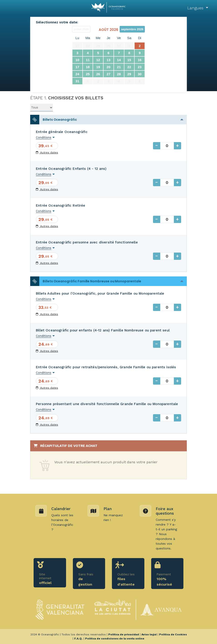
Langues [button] (196, 8)
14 (119, 60)
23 (140, 67)
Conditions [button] (44, 137)
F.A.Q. (78, 639)
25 (88, 74)
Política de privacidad (124, 634)
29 (129, 74)
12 (98, 60)
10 (78, 60)
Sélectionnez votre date (57, 22)
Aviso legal (149, 634)
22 (129, 67)
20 (109, 67)
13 (109, 60)
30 (140, 74)
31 (78, 81)
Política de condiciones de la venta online (115, 639)
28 (119, 74)
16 (140, 60)
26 (98, 74)
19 (98, 67)
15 (129, 60)
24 (78, 74)
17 (78, 67)
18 (88, 67)
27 (109, 74)
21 (119, 67)
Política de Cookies (173, 634)
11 (88, 60)
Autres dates (47, 153)
